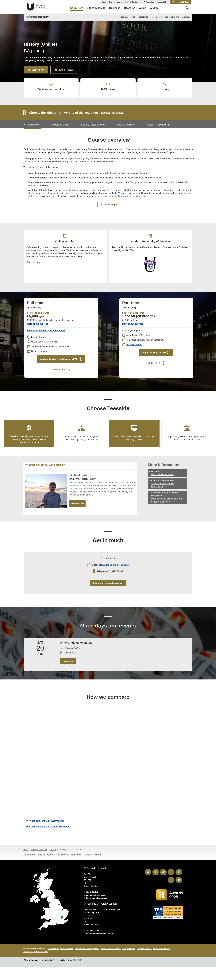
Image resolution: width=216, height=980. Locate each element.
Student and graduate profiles (45, 475)
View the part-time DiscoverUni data (46, 833)
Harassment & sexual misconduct (36, 964)
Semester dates (39, 358)
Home (104, 2)
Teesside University (37, 7)
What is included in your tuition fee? (46, 337)
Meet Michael (78, 513)
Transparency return (144, 961)
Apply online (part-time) (154, 359)
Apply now (39, 69)
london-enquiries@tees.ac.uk (100, 946)
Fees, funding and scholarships (177, 17)
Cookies (96, 961)
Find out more (34, 268)
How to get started (140, 17)
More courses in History (163, 484)
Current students (116, 2)
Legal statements (67, 961)
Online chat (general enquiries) (108, 593)
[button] (180, 2)
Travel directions (91, 899)
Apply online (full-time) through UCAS (59, 366)
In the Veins (118, 197)
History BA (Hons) (47, 973)
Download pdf (109, 208)
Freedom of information (83, 961)
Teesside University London (100, 917)
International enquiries (96, 911)
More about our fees (38, 330)
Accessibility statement (162, 961)
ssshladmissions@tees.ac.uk (114, 575)
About (88, 868)
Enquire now (70, 69)
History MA (61, 973)
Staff (127, 2)
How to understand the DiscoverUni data (48, 839)
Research (76, 868)
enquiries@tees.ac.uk (96, 908)
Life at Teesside (46, 868)
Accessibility (162, 2)
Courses (125, 17)
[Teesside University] (55, 911)
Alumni (98, 868)
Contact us (136, 2)
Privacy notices (53, 961)
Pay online (150, 2)
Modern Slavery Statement (111, 961)
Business (63, 868)
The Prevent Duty (129, 961)
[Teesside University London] (62, 930)
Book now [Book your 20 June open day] (67, 673)
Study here (29, 868)
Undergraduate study (38, 17)
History (165, 88)
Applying (156, 17)
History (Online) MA (75, 973)
